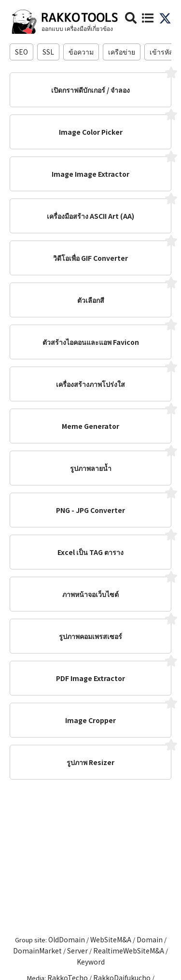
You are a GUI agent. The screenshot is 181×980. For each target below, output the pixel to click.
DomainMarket (37, 951)
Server (77, 951)
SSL (48, 52)
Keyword (91, 962)
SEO (21, 52)
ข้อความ (81, 52)
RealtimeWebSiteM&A (129, 951)
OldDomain (67, 939)
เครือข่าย (122, 52)
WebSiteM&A (111, 939)
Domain (150, 939)
